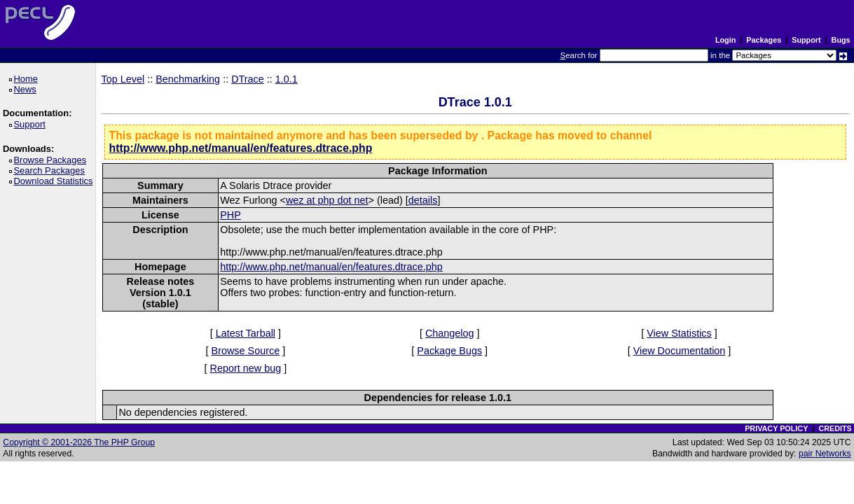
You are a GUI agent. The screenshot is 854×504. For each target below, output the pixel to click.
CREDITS (835, 428)
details (423, 200)
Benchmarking (188, 79)
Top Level (123, 79)
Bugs (841, 40)
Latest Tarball (246, 333)
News (27, 89)
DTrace (248, 79)
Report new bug (246, 368)
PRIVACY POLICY (776, 428)
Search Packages (51, 170)
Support (806, 40)
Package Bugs (449, 351)
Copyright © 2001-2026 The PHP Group (79, 442)
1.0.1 (287, 79)
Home (28, 79)
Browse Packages (52, 160)
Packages (764, 40)
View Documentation (680, 351)
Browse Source (246, 351)
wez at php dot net (327, 200)
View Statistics (679, 333)
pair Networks (825, 454)
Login (725, 40)
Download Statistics (55, 181)
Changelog (450, 333)
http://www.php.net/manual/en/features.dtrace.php (241, 148)
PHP (230, 215)
